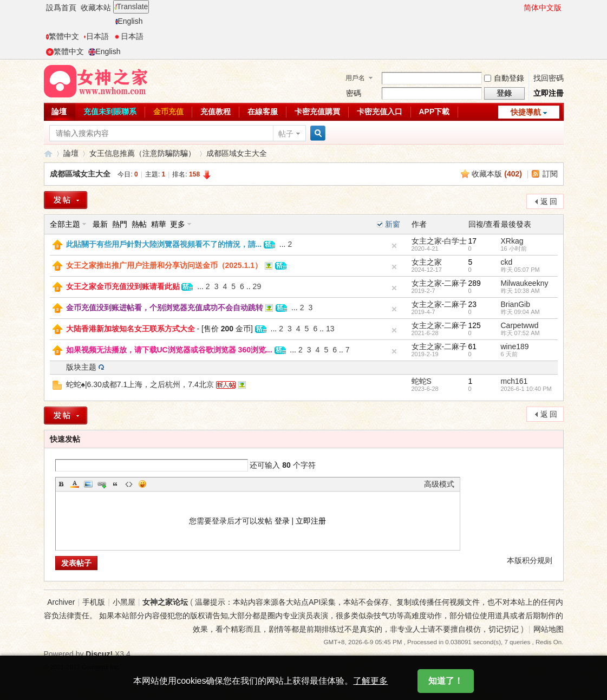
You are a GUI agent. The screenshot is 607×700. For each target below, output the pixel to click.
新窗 (393, 224)
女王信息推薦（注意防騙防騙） (142, 153)
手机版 (94, 602)
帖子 (286, 134)
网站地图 (549, 629)
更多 (178, 224)
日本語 (96, 36)
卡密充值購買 (317, 112)
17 (473, 241)
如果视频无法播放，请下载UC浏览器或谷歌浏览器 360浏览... (169, 350)
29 (257, 286)
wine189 (515, 346)
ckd (507, 262)
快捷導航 (526, 112)
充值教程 (216, 112)
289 (475, 283)
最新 (100, 224)
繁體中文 (63, 36)
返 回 (549, 201)
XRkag (512, 241)
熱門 (120, 224)
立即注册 (311, 521)
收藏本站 (96, 8)
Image (88, 484)
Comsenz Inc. (101, 667)
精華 (159, 224)
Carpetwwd (520, 325)
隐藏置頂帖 (394, 246)
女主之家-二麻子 (439, 283)
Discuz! (99, 654)
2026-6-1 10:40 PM (526, 389)
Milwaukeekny (525, 283)
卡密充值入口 (380, 112)
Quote (115, 484)
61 (473, 346)
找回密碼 (549, 78)
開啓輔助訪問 (519, 8)
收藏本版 (497, 174)
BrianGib (515, 304)
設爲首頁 (61, 8)
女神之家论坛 (165, 602)
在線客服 (263, 112)
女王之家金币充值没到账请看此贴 (123, 286)
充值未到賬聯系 (110, 112)
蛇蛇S (422, 381)
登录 (282, 521)
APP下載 (435, 112)
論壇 (59, 112)
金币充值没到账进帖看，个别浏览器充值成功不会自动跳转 (165, 308)
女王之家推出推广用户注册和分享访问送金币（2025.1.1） (164, 265)
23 (473, 304)
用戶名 (355, 78)
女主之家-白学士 (439, 241)
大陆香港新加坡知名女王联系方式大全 (130, 329)
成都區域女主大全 (237, 153)
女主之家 (427, 262)
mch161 (514, 381)
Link (102, 484)
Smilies (142, 484)
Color (75, 484)
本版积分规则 (530, 560)
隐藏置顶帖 (394, 267)
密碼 (354, 93)
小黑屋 (124, 602)
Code (129, 484)
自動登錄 (504, 78)
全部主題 (65, 224)
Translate (131, 6)
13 (330, 329)
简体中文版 (543, 8)
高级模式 (439, 484)
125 (475, 325)
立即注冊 (549, 93)
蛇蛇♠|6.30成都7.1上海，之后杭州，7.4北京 (140, 384)
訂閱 (550, 174)
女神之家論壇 (48, 153)
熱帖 (139, 224)
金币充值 (168, 112)
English (129, 21)
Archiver (61, 602)
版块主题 (81, 367)
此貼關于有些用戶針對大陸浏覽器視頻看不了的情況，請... (164, 244)
